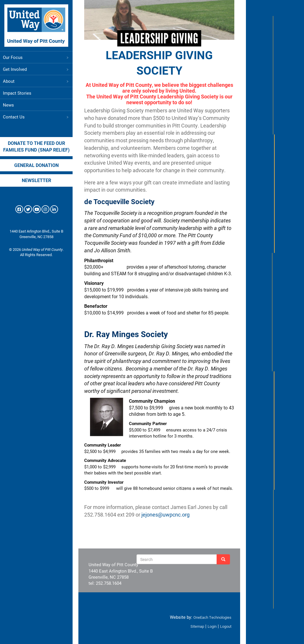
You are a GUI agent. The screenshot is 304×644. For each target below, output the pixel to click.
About (36, 81)
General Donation (36, 165)
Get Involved (36, 69)
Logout (226, 626)
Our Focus (36, 57)
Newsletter (36, 180)
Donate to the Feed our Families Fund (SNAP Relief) (36, 146)
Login (212, 626)
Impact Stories (17, 93)
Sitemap (197, 626)
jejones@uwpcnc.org (166, 515)
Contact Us (36, 117)
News (8, 105)
